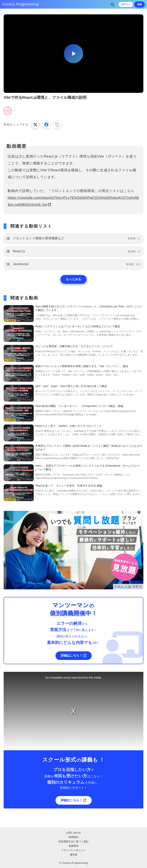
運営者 (74, 855)
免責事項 (73, 846)
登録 (140, 4)
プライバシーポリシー (73, 850)
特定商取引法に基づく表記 (73, 841)
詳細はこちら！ (72, 655)
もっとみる (73, 279)
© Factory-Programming (74, 863)
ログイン (126, 4)
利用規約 (73, 837)
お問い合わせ (73, 833)
